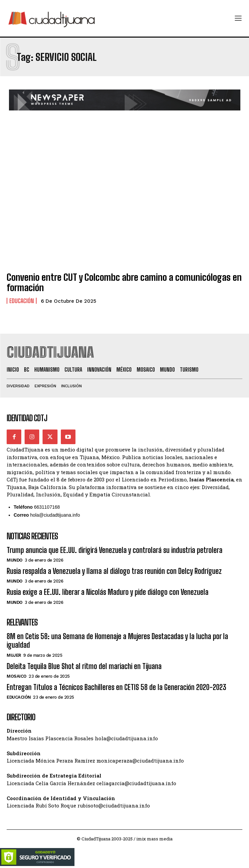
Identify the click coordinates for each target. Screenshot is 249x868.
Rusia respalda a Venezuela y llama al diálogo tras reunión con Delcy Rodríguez (114, 571)
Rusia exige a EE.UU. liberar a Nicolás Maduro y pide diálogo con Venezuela (108, 592)
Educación (22, 301)
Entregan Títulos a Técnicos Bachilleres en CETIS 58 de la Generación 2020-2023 (116, 687)
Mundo (15, 560)
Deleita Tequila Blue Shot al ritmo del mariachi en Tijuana (84, 666)
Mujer (14, 655)
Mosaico (17, 676)
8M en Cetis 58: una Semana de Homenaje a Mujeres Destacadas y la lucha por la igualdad (117, 641)
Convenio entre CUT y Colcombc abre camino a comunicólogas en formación (124, 282)
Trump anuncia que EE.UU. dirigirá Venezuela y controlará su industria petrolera (115, 550)
